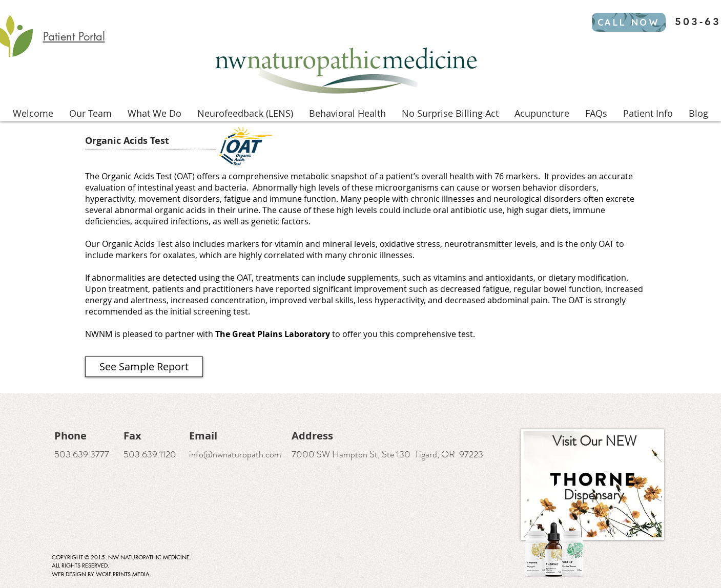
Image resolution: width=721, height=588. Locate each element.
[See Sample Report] (144, 367)
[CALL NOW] (629, 22)
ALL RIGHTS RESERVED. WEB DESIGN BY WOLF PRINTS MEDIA (101, 569)
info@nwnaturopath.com (235, 454)
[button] (154, 113)
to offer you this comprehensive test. (404, 334)
